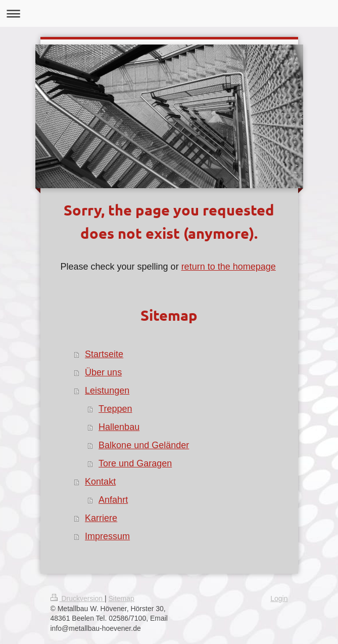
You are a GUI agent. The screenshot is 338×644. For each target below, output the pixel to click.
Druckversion (78, 598)
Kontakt (100, 482)
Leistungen (107, 391)
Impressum (107, 536)
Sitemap (122, 598)
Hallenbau (119, 427)
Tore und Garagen (135, 463)
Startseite (104, 354)
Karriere (101, 518)
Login (279, 598)
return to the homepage (229, 267)
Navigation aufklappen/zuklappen (169, 13)
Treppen (115, 409)
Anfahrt (113, 500)
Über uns (103, 372)
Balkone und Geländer (144, 445)
